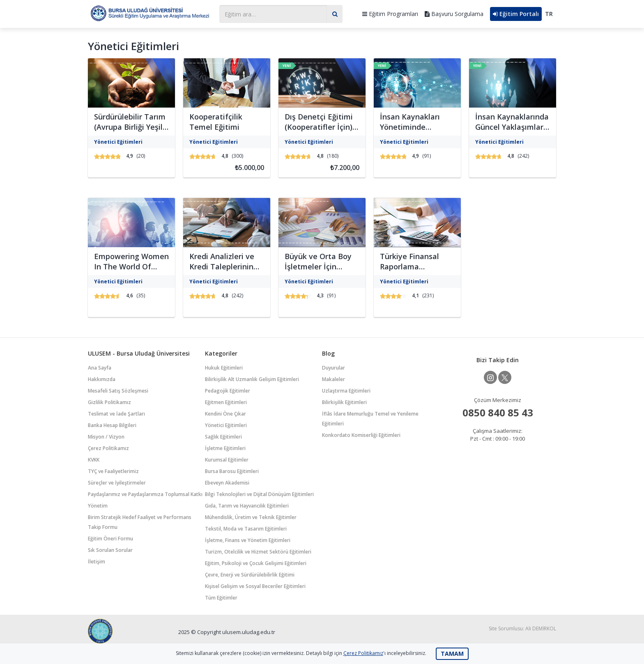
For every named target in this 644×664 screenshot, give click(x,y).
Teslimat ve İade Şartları (116, 414)
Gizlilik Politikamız (109, 402)
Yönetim (98, 506)
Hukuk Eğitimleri (224, 368)
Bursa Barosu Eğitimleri (232, 471)
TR (549, 14)
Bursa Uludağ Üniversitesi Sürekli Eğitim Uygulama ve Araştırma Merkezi (149, 13)
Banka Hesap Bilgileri (112, 425)
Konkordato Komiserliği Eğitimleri (361, 435)
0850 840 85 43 (498, 412)
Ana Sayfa (100, 368)
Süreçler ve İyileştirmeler (117, 483)
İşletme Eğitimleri (225, 448)
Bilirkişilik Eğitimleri (344, 402)
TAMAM (452, 654)
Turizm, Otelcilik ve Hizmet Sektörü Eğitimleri (258, 552)
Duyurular (333, 368)
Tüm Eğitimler (221, 598)
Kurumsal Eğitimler (227, 460)
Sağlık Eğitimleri (223, 437)
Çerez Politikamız (108, 448)
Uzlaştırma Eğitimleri (346, 391)
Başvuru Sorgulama (454, 14)
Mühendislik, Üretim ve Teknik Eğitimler (251, 517)
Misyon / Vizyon (106, 437)
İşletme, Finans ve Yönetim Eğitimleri (248, 540)
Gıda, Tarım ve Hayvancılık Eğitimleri (247, 506)
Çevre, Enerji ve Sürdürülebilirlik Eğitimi (250, 575)
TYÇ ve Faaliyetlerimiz (113, 471)
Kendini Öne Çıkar (225, 414)
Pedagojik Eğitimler (228, 391)
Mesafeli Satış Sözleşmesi (118, 391)
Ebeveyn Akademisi (227, 483)
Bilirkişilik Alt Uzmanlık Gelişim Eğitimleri (252, 379)
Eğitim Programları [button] (390, 14)
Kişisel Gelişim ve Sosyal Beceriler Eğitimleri (255, 586)
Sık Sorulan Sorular (110, 550)
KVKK (94, 460)
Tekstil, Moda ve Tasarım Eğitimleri (246, 529)
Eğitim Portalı (516, 14)
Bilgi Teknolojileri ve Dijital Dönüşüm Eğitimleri (259, 494)
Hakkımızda (102, 379)
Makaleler (333, 379)
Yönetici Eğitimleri (226, 425)
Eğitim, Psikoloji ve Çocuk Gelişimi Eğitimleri (256, 563)
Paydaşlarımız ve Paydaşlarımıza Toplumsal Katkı (145, 494)
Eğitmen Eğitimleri (226, 402)
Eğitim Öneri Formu (110, 539)
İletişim (97, 562)
